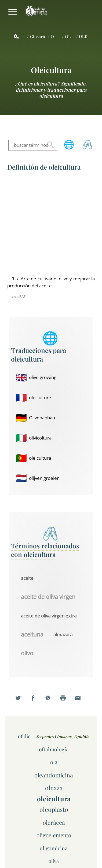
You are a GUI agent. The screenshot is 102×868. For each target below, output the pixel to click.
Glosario (38, 36)
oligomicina (54, 848)
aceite (27, 578)
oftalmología (54, 749)
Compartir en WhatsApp (51, 701)
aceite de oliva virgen (48, 597)
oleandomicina (54, 775)
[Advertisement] (51, 224)
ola (54, 762)
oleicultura (51, 70)
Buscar (50, 145)
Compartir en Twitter (21, 701)
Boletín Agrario (37, 12)
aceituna (32, 635)
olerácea (54, 822)
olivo (27, 653)
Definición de (44, 167)
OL (68, 36)
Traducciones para (39, 355)
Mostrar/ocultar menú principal (13, 12)
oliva (54, 861)
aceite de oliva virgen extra (49, 616)
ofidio (24, 736)
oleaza (54, 788)
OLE (83, 36)
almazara (63, 635)
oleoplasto (54, 809)
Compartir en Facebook (36, 701)
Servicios (19, 37)
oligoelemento (54, 835)
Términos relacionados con (45, 550)
